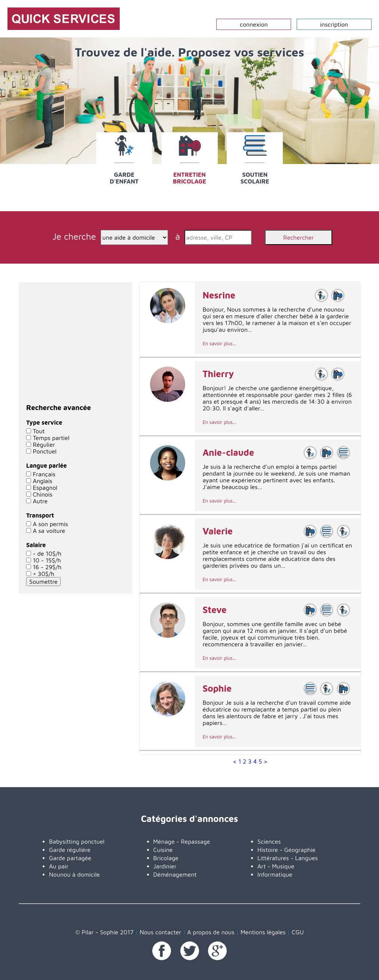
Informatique (275, 874)
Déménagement (175, 874)
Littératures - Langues (288, 858)
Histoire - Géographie (286, 850)
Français (44, 474)
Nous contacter (160, 932)
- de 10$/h (47, 553)
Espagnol (45, 488)
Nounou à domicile (74, 874)
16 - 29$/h (47, 567)
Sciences (269, 841)
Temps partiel (51, 438)
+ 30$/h (44, 574)
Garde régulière (70, 850)
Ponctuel (45, 451)
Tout (39, 431)
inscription (334, 24)
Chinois (43, 494)
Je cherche (76, 236)
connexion (254, 24)
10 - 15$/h (47, 560)
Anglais (43, 481)
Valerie (217, 531)
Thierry (218, 374)
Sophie (217, 688)
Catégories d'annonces (190, 819)
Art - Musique (276, 866)
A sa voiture (49, 531)
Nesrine (219, 295)
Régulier (44, 445)
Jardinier (165, 866)
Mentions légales (263, 932)
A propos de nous (211, 932)
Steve (214, 610)
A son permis (51, 524)
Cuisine (163, 850)
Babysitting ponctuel (77, 841)
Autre (40, 501)
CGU (298, 932)
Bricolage (166, 858)
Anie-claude (228, 452)
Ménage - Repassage (182, 841)
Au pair (59, 866)
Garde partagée (70, 858)
